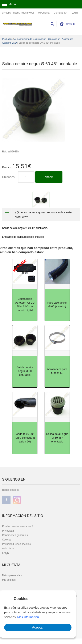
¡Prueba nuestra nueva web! (18, 13)
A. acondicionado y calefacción (30, 39)
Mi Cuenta (44, 13)
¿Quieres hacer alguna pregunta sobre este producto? (43, 215)
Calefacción (54, 39)
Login (75, 13)
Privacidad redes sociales (16, 544)
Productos (7, 39)
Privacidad (8, 531)
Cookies (7, 540)
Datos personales (12, 575)
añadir (49, 177)
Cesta (67, 24)
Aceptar (38, 627)
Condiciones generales (15, 535)
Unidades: (9, 177)
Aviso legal (8, 549)
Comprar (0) (60, 13)
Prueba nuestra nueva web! (18, 526)
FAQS (5, 553)
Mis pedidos (9, 580)
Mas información (28, 617)
